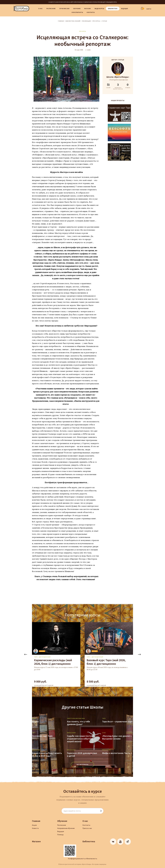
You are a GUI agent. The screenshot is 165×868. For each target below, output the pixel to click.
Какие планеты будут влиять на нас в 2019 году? (47, 755)
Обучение (77, 9)
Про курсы (83, 31)
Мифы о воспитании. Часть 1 (117, 753)
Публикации (86, 21)
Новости (35, 828)
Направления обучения (66, 828)
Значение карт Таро (42, 736)
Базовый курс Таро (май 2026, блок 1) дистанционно (106, 662)
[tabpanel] (56, 654)
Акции (35, 722)
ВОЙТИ (149, 9)
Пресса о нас (87, 828)
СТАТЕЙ (108, 86)
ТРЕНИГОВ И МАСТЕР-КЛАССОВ (118, 86)
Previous (26, 654)
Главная (61, 21)
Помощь (60, 835)
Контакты (91, 12)
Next (139, 654)
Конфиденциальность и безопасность (83, 859)
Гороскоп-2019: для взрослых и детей (82, 755)
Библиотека (113, 9)
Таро (36, 657)
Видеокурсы (99, 9)
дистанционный (45, 657)
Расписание (51, 9)
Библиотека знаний (73, 21)
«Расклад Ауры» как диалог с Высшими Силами (117, 737)
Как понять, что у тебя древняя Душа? (78, 723)
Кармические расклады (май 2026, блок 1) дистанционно (53, 662)
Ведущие (125, 9)
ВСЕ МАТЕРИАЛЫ (83, 765)
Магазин (88, 9)
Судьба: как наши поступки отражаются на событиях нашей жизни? (81, 739)
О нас (40, 9)
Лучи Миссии (64, 9)
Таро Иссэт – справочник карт (117, 722)
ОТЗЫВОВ (128, 86)
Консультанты (77, 12)
